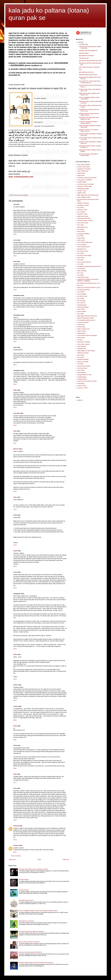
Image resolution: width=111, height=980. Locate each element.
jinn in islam (81, 355)
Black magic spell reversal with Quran (88, 195)
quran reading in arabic (84, 197)
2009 (79, 42)
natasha (16, 706)
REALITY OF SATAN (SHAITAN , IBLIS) (89, 288)
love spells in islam (83, 251)
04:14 (15, 649)
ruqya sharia (81, 175)
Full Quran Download (83, 290)
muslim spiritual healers (84, 218)
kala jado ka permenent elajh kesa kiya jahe (31, 931)
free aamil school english (84, 256)
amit (15, 204)
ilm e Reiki (80, 236)
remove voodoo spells (84, 167)
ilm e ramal (81, 225)
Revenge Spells (82, 305)
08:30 (15, 425)
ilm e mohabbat (82, 294)
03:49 (15, 491)
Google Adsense (82, 379)
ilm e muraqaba (82, 245)
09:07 (15, 852)
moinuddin (17, 413)
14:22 (15, 545)
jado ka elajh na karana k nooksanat (29, 942)
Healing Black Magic (83, 189)
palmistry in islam (82, 210)
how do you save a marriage (85, 184)
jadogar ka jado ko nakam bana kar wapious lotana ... (89, 114)
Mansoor (16, 449)
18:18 (15, 408)
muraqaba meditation (83, 234)
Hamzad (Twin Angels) (84, 366)
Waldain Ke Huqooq (83, 203)
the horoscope (81, 301)
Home (39, 860)
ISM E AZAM (81, 338)
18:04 (15, 290)
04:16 (15, 679)
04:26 (15, 840)
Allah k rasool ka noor (84, 329)
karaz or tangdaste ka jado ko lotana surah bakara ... (89, 98)
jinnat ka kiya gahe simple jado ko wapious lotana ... (89, 155)
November (82, 44)
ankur (15, 497)
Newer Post (12, 860)
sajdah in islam (82, 193)
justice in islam (82, 331)
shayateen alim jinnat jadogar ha (88, 51)
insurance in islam (83, 388)
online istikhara (82, 373)
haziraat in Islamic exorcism (85, 221)
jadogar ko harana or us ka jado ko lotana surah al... (89, 130)
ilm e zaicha (81, 253)
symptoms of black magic (85, 186)
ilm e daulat (81, 298)
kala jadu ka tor (82, 249)
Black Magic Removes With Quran (87, 316)
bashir (15, 726)
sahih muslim (81, 240)
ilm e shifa (80, 264)
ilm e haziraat (81, 269)
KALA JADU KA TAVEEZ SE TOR (87, 381)
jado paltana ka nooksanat (26, 921)
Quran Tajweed (82, 312)
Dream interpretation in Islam (86, 318)
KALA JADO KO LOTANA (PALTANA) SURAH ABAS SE (90, 82)
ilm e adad (80, 260)
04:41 (15, 234)
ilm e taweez (81, 292)
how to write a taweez (84, 344)
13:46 (15, 820)
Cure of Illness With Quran (85, 242)
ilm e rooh (80, 285)
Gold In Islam (81, 309)
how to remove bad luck (84, 262)
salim (15, 431)
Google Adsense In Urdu (84, 375)
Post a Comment (16, 856)
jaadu (79, 400)
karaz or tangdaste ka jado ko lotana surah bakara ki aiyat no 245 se (38, 911)
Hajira (15, 390)
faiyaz (15, 774)
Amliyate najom (82, 349)
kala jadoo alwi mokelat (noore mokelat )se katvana (33, 869)
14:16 (15, 509)
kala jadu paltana (24, 880)
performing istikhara (83, 307)
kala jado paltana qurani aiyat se (88, 75)
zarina (15, 240)
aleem (15, 347)
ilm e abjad (80, 275)
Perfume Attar (81, 327)
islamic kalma (81, 173)
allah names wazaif (83, 216)
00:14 (15, 342)
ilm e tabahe (81, 229)
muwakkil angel (82, 377)
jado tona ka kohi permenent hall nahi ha (30, 952)
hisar (80, 70)
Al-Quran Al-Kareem (83, 322)
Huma (15, 788)
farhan (15, 654)
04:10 (15, 588)
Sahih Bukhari (81, 333)
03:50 (15, 768)
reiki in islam (81, 258)
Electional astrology (83, 359)
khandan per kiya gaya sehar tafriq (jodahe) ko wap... (89, 118)
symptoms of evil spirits (84, 169)
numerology (81, 383)
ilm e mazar (81, 357)
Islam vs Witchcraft (83, 171)
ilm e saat (80, 273)
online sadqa (81, 238)
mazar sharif (81, 325)
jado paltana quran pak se (26, 900)
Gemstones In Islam (83, 205)
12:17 (15, 783)
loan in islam (81, 370)
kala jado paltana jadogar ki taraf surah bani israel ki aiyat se (36, 963)
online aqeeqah (82, 346)
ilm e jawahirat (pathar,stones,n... (87, 320)
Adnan (15, 572)
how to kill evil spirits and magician (87, 335)
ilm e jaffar (80, 364)
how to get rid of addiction (85, 180)
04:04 (15, 309)
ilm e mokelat (81, 212)
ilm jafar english (82, 182)
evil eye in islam (82, 191)
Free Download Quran (84, 247)
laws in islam (81, 231)
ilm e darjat (81, 314)
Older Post (66, 860)
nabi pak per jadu (24, 890)
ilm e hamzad (81, 303)
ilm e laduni (81, 208)
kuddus (16, 685)
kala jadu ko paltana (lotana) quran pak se (89, 266)
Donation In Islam (82, 214)
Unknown (16, 826)
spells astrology (82, 271)
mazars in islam (82, 386)
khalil (15, 261)
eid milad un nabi (82, 296)
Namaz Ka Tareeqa (83, 362)
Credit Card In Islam (83, 277)
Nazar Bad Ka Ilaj (82, 227)
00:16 (15, 365)
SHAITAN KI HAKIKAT (84, 342)
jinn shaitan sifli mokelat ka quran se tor (89, 283)
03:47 (15, 443)
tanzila (15, 551)
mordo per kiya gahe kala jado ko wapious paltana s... (88, 122)
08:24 (15, 720)
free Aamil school (82, 368)
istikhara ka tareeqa (83, 353)
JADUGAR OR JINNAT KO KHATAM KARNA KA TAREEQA (88, 280)
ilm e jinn (80, 340)
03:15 (15, 384)
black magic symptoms (84, 165)
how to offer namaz (83, 223)
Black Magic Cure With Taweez (86, 351)
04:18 (15, 701)
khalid (15, 515)
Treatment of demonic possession (87, 178)
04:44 (15, 256)
